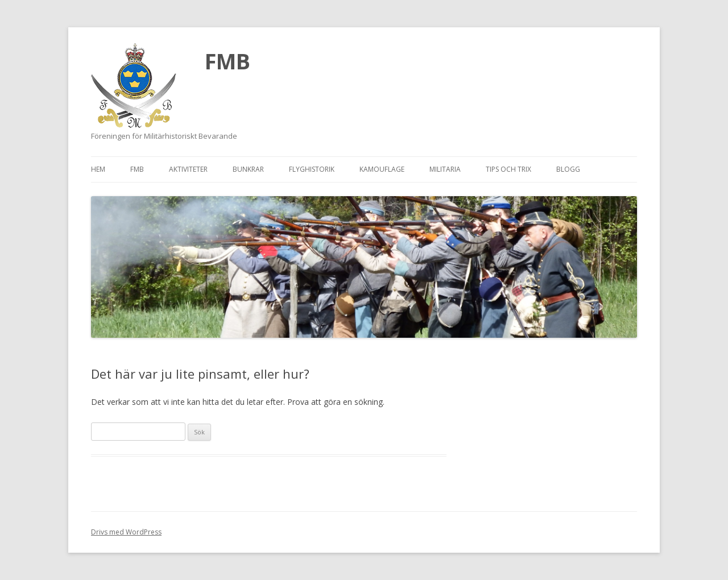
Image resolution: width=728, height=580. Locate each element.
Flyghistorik (312, 169)
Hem (98, 169)
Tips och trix (508, 169)
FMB (227, 61)
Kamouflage (382, 169)
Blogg (568, 169)
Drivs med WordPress (126, 532)
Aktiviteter (188, 169)
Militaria (445, 169)
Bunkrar (248, 169)
